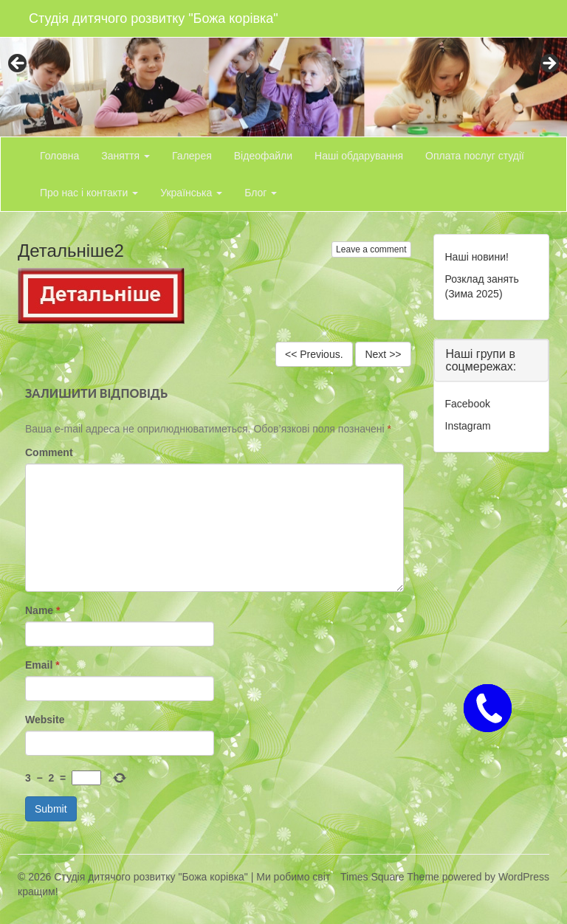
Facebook (468, 404)
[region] (283, 68)
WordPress (524, 877)
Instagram (468, 426)
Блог (261, 193)
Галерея (192, 156)
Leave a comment (371, 249)
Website (45, 720)
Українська (191, 193)
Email (42, 665)
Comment (49, 452)
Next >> (383, 354)
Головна (59, 156)
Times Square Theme (390, 877)
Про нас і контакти (89, 193)
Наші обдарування (359, 156)
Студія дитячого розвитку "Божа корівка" (154, 18)
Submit (51, 809)
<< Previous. (314, 354)
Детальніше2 (71, 251)
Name (42, 610)
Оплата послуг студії (475, 156)
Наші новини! (477, 257)
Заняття (126, 156)
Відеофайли (263, 156)
